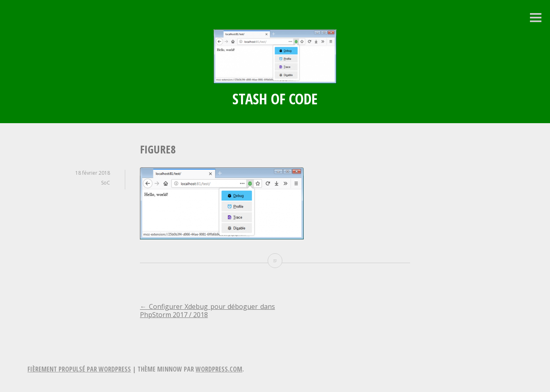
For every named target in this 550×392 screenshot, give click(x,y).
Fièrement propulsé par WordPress (79, 369)
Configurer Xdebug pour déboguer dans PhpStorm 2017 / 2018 (207, 311)
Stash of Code (275, 99)
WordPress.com (219, 369)
